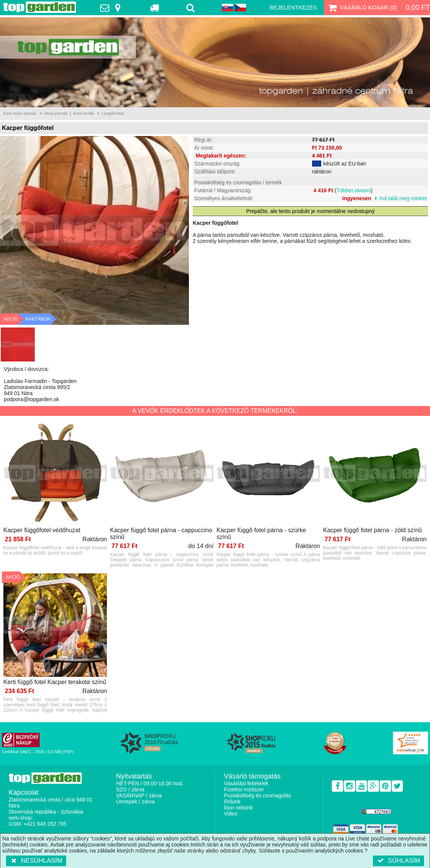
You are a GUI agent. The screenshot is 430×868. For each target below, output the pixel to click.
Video (231, 814)
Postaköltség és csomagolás (258, 795)
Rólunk (232, 802)
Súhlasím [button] (398, 861)
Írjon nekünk (238, 808)
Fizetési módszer (244, 789)
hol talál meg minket (403, 198)
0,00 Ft (418, 7)
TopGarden (39, 7)
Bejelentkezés (293, 7)
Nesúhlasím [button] (36, 861)
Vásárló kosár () (362, 8)
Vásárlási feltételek (246, 783)
